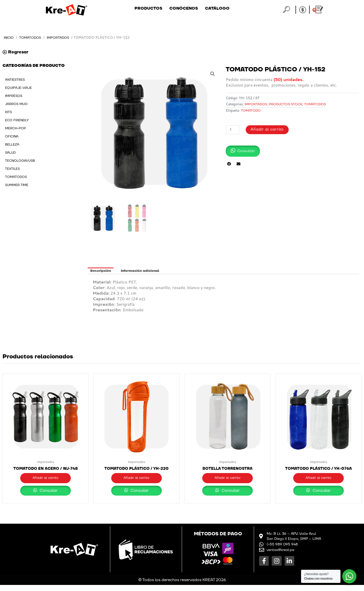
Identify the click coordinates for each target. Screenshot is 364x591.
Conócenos (184, 8)
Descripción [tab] (101, 271)
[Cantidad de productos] (233, 130)
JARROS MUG (16, 104)
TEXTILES (12, 169)
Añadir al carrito (267, 130)
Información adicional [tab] (140, 271)
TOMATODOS (32, 38)
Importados (61, 38)
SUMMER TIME (17, 185)
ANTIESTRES (15, 80)
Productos (148, 8)
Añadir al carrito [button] (45, 479)
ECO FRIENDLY (17, 120)
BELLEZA (12, 145)
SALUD (10, 153)
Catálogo (217, 8)
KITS (8, 112)
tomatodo (251, 111)
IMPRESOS (14, 96)
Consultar (46, 497)
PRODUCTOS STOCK (286, 105)
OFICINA (12, 137)
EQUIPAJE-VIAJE (18, 88)
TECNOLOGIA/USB (20, 161)
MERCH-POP (16, 129)
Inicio (9, 38)
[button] (212, 74)
